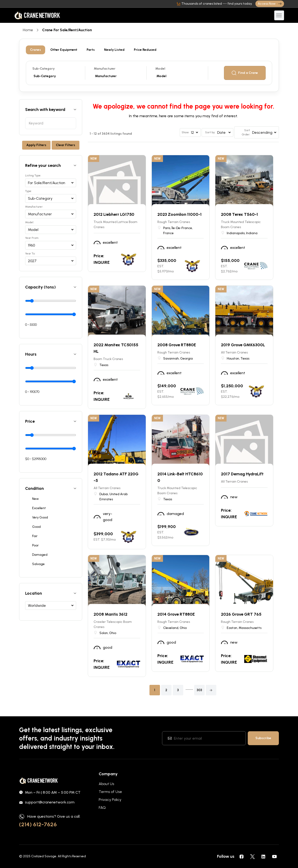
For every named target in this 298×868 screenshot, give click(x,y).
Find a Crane (245, 73)
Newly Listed (114, 50)
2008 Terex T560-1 (239, 214)
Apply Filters (36, 145)
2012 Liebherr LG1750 (114, 214)
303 (199, 690)
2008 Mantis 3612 (110, 614)
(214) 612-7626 (38, 824)
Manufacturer (105, 69)
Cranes (36, 50)
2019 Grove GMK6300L (243, 345)
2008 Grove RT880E (177, 345)
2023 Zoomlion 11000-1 (179, 214)
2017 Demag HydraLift (242, 474)
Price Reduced (145, 50)
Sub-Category (44, 69)
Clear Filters (66, 145)
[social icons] (241, 856)
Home (28, 30)
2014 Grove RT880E (176, 614)
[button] (211, 690)
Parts (91, 50)
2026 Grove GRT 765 (241, 614)
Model (160, 69)
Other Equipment (64, 50)
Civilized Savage (44, 856)
